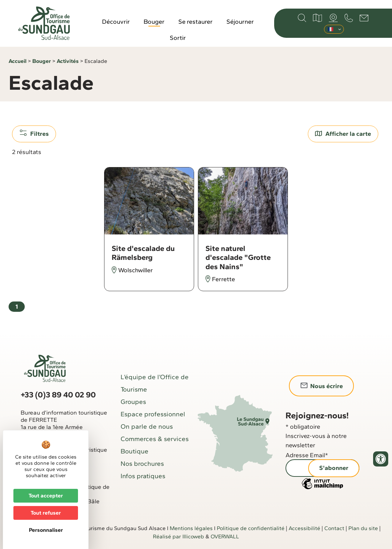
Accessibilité (304, 528)
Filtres (34, 134)
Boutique (135, 451)
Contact (334, 528)
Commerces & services (155, 439)
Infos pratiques (143, 476)
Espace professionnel (153, 414)
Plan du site (363, 528)
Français (331, 29)
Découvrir (116, 22)
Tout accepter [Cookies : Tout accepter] (46, 496)
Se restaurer (195, 22)
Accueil (18, 61)
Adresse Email (307, 455)
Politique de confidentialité (251, 528)
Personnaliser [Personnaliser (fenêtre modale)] (46, 530)
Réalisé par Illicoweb (178, 536)
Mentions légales (191, 528)
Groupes (133, 402)
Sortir (178, 38)
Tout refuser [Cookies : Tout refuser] (46, 513)
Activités (68, 61)
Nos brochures (142, 464)
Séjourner (240, 22)
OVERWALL (225, 536)
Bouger (154, 22)
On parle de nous (147, 426)
